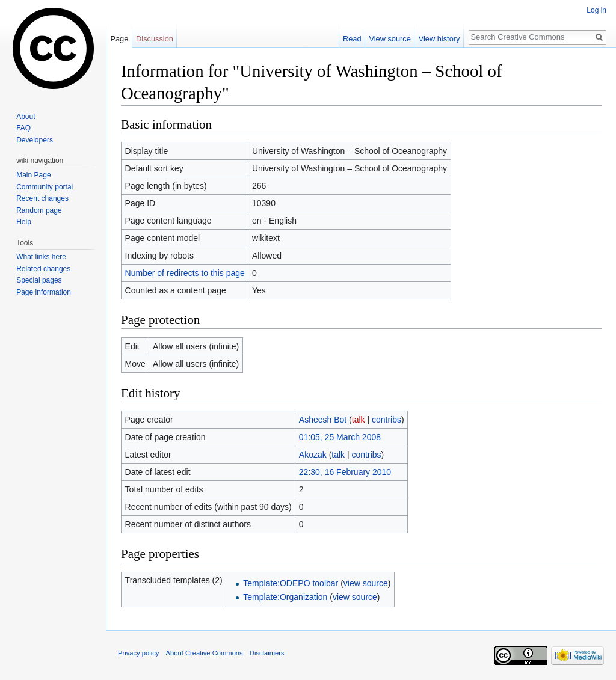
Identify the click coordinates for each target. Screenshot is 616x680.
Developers (35, 140)
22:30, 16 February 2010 (345, 472)
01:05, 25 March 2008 (340, 437)
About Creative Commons (205, 653)
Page (119, 39)
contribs (387, 420)
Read (352, 39)
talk (359, 420)
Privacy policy (138, 653)
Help (24, 222)
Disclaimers (267, 653)
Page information (44, 292)
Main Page (33, 175)
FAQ (23, 128)
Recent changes (42, 198)
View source (390, 39)
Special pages (39, 280)
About (26, 117)
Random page (39, 210)
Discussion (155, 39)
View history (439, 39)
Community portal (45, 187)
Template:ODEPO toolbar (291, 583)
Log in (596, 10)
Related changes (43, 269)
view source (366, 583)
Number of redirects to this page (185, 273)
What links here (41, 257)
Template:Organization (285, 597)
